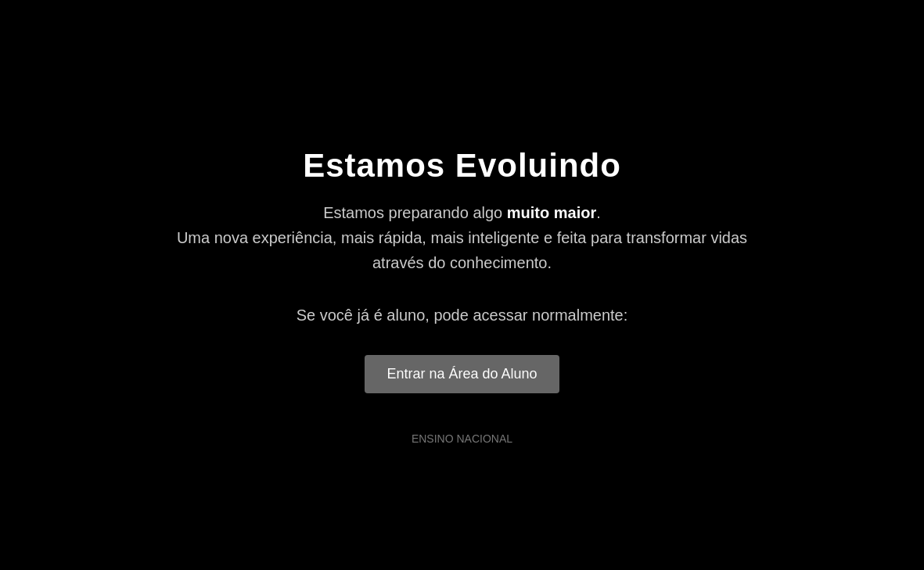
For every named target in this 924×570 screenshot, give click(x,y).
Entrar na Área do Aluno (462, 374)
